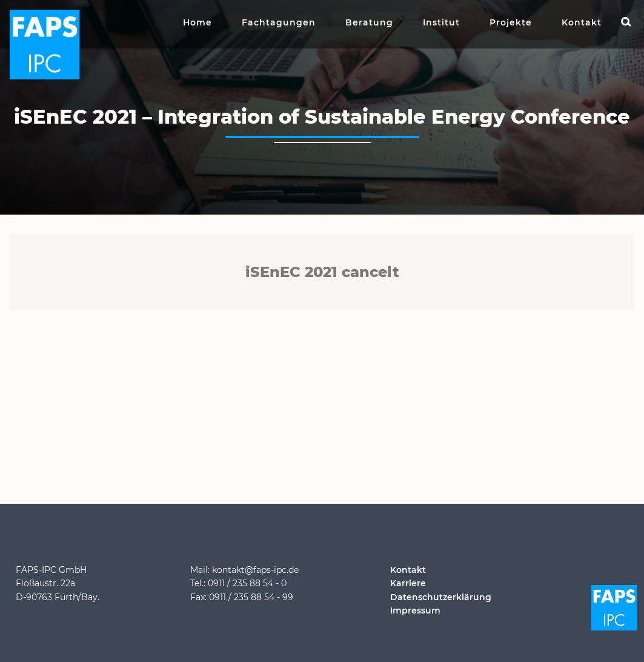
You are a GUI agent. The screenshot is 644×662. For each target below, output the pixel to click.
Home (198, 22)
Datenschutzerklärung (441, 597)
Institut (441, 22)
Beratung (369, 22)
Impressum (415, 610)
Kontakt (582, 22)
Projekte (511, 22)
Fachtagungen (279, 22)
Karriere (408, 583)
